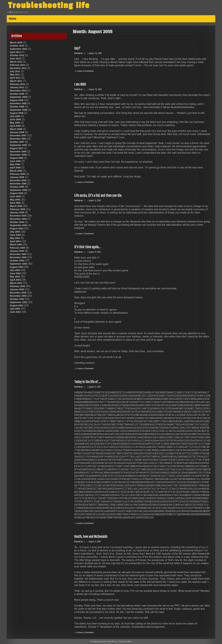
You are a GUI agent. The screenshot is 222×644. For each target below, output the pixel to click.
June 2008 (15, 119)
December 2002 (18, 293)
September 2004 (19, 225)
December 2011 (18, 68)
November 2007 (18, 139)
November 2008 (18, 103)
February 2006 (18, 174)
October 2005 (17, 187)
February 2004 (18, 248)
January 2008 (17, 132)
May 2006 (15, 164)
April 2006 (15, 168)
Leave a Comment (85, 71)
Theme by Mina (125, 641)
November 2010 (18, 91)
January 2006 (17, 177)
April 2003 (15, 280)
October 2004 (17, 222)
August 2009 (17, 100)
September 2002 (19, 302)
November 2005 (18, 184)
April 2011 (15, 78)
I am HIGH (80, 84)
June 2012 (15, 59)
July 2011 (15, 71)
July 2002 (15, 309)
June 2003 (15, 273)
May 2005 (15, 200)
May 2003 (15, 277)
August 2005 (17, 193)
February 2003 (18, 286)
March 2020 (16, 42)
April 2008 (15, 126)
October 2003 (17, 261)
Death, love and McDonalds (91, 537)
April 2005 (15, 203)
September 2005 (19, 190)
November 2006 (18, 155)
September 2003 (19, 264)
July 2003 (15, 270)
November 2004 (18, 219)
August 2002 (17, 305)
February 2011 (18, 84)
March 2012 (16, 62)
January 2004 (17, 251)
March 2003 (16, 283)
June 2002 (15, 312)
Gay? (77, 48)
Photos (13, 19)
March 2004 (16, 245)
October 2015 (17, 46)
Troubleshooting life (50, 5)
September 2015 (19, 49)
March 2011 (16, 81)
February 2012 (18, 65)
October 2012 (17, 55)
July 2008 (15, 116)
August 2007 (17, 148)
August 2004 (17, 229)
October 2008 (17, 107)
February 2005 (18, 209)
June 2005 (15, 196)
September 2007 (19, 145)
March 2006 (16, 171)
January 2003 (17, 289)
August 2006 (17, 158)
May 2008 (15, 123)
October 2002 (17, 299)
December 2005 (18, 180)
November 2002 (18, 296)
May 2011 (15, 75)
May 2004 (15, 238)
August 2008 (17, 113)
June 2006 (15, 161)
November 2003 (18, 257)
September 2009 (19, 97)
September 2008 (19, 110)
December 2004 (18, 216)
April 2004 (15, 241)
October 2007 (17, 142)
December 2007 (18, 136)
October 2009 (17, 94)
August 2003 (17, 267)
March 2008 (16, 129)
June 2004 (15, 235)
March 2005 (16, 206)
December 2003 (18, 254)
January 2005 (17, 212)
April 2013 (15, 52)
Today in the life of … (87, 382)
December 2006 (18, 152)
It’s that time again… (88, 247)
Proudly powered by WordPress (104, 641)
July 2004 (15, 232)
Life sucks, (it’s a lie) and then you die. (98, 196)
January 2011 (17, 87)
